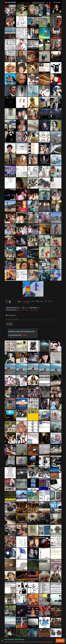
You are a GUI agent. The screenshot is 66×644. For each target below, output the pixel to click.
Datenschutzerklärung (47, 642)
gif (23, 308)
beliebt (23, 3)
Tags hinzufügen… (35, 310)
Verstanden (60, 641)
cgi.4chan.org (41, 301)
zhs (33, 301)
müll (27, 3)
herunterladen (26, 303)
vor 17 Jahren (27, 301)
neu (19, 3)
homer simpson (33, 308)
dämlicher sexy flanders (12, 308)
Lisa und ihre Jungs (11, 310)
